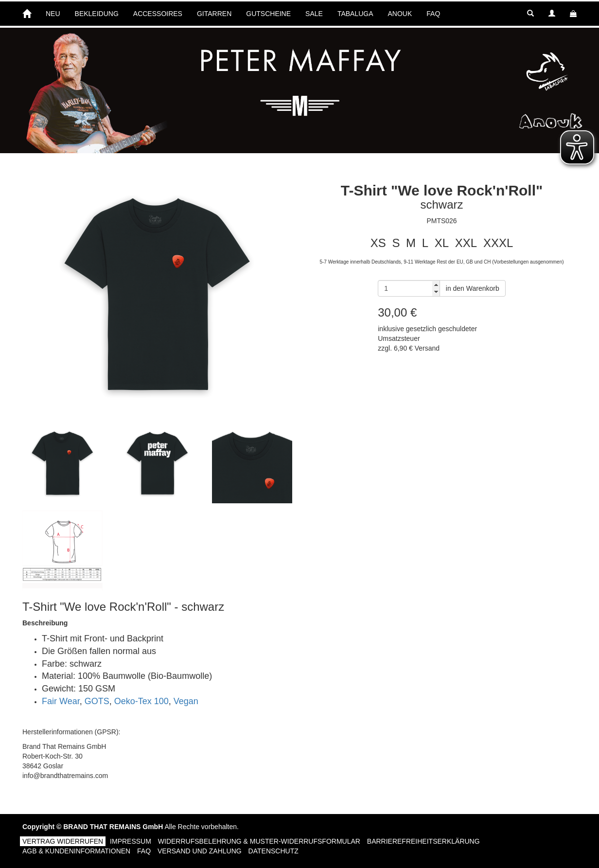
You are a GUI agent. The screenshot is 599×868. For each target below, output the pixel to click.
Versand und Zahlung (200, 851)
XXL (466, 243)
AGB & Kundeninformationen (76, 851)
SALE (314, 14)
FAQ (433, 14)
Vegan (186, 701)
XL (442, 243)
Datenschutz (273, 851)
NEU (53, 14)
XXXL (498, 243)
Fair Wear (61, 701)
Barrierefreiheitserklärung (423, 841)
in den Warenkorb (473, 288)
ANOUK (400, 14)
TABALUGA (355, 14)
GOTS (97, 701)
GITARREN (214, 14)
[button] (530, 14)
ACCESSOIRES (158, 14)
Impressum (131, 841)
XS (378, 243)
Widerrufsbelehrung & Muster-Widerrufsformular (259, 841)
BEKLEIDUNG (97, 14)
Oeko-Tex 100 (141, 701)
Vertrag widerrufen (63, 841)
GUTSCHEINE (268, 14)
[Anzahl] (409, 288)
